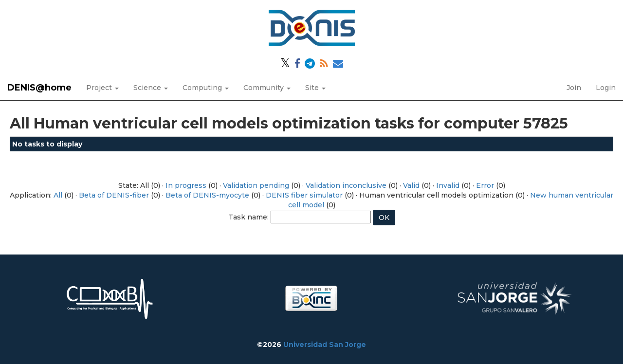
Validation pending (256, 185)
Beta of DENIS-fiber (114, 195)
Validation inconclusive (346, 185)
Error (485, 185)
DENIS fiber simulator (304, 195)
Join (574, 88)
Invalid (448, 185)
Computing (206, 88)
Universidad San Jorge (325, 345)
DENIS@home (39, 88)
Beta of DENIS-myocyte (207, 195)
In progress (186, 185)
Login (606, 88)
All (58, 195)
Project (102, 88)
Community (267, 88)
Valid (411, 185)
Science (151, 88)
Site (315, 88)
